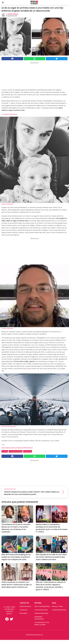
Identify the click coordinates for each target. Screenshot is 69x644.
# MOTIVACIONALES (16, 451)
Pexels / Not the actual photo (9, 426)
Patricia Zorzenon (13, 14)
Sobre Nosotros (25, 606)
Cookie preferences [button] (59, 610)
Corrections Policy (41, 610)
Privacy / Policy (57, 606)
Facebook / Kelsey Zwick (10, 114)
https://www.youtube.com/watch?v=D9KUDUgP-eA (17, 448)
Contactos (24, 610)
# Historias (28, 451)
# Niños (5, 451)
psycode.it (23, 613)
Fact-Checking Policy (42, 606)
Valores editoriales (41, 613)
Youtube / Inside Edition (7, 328)
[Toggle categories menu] (3, 2)
